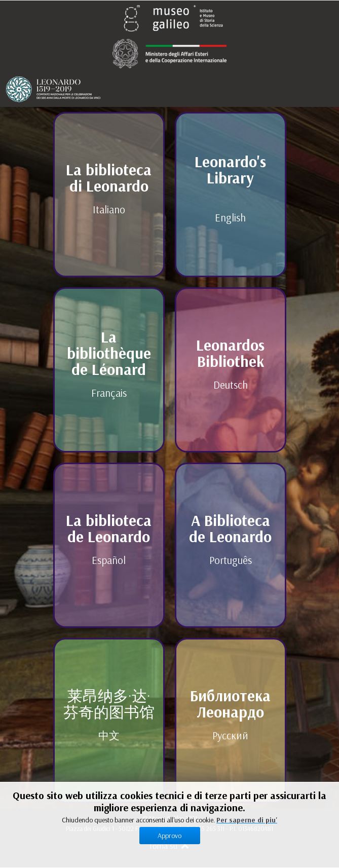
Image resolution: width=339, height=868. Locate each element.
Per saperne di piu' (247, 820)
